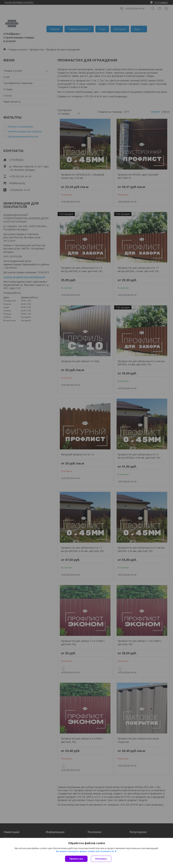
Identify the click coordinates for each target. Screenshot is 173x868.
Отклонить (101, 859)
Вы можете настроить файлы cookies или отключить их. (85, 851)
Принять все (76, 859)
